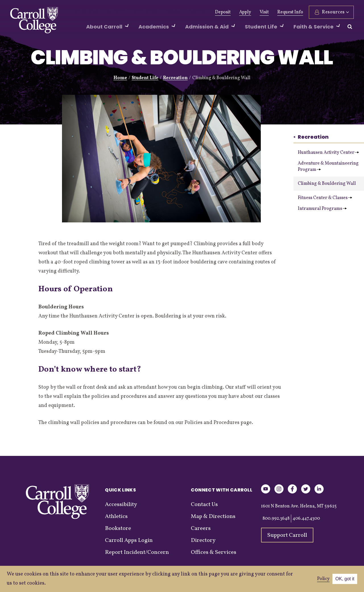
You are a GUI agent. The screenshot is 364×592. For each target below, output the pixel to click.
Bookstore (118, 529)
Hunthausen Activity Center (328, 153)
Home (120, 78)
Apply (245, 12)
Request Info (290, 12)
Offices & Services (214, 552)
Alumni (111, 12)
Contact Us (204, 505)
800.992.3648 (276, 519)
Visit (264, 12)
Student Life (145, 78)
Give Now (85, 12)
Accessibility (121, 505)
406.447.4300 (306, 519)
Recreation (175, 78)
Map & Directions (213, 517)
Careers (201, 529)
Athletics (136, 12)
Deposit (223, 12)
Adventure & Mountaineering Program (328, 167)
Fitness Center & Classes (325, 198)
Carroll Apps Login (129, 540)
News (159, 12)
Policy (323, 579)
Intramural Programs (322, 209)
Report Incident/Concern (137, 552)
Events (180, 12)
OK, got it (345, 579)
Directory (203, 540)
